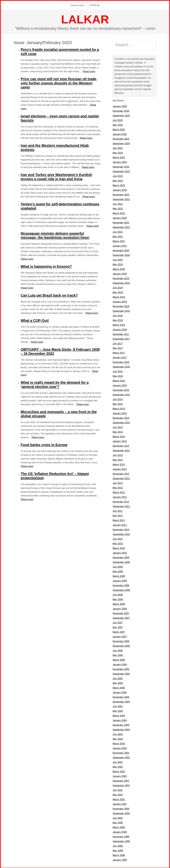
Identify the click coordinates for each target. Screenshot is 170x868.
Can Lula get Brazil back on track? (49, 295)
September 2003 (121, 729)
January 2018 (120, 329)
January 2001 (120, 804)
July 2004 (118, 706)
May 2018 (118, 320)
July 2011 (118, 511)
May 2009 (118, 571)
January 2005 (120, 692)
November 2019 (121, 278)
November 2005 (121, 669)
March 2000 (119, 827)
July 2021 (118, 232)
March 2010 (119, 548)
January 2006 (120, 664)
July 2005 (118, 678)
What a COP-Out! (35, 320)
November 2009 (121, 557)
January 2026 (120, 106)
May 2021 (118, 236)
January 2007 (120, 636)
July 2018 (118, 315)
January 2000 (120, 832)
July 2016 (118, 371)
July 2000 (118, 818)
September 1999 (121, 841)
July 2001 (118, 790)
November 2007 (121, 613)
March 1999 (119, 855)
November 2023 (121, 166)
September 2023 (121, 171)
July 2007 (118, 622)
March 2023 (119, 185)
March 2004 (119, 715)
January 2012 (120, 497)
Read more (89, 71)
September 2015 (121, 394)
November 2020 (121, 250)
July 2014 (118, 427)
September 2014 (121, 422)
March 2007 (119, 632)
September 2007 (121, 618)
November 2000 (121, 808)
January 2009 (120, 580)
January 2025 (120, 134)
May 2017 (118, 348)
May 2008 (118, 599)
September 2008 (121, 590)
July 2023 (118, 176)
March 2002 (119, 771)
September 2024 (121, 143)
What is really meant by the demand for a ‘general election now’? (55, 384)
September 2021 (121, 227)
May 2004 (118, 711)
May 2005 (118, 683)
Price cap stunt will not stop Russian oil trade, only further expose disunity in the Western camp (59, 83)
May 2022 (118, 208)
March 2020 (119, 269)
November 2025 (121, 111)
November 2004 (121, 697)
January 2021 (120, 245)
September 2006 (121, 646)
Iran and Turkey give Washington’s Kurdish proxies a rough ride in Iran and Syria (56, 176)
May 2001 (118, 794)
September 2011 (121, 506)
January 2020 (120, 273)
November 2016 (121, 362)
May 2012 (118, 487)
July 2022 (118, 204)
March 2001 (119, 799)
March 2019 (119, 297)
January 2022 (120, 218)
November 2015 (121, 390)
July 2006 (118, 650)
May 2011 (118, 515)
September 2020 (121, 255)
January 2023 (120, 190)
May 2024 (118, 152)
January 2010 (120, 552)
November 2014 (121, 418)
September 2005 (121, 673)
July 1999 (118, 846)
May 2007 (118, 627)
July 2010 (118, 539)
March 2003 (119, 743)
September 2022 (121, 199)
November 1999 (121, 836)
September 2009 (121, 562)
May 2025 (118, 125)
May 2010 (118, 543)
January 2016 (120, 385)
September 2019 (121, 283)
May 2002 (118, 766)
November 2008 (121, 585)
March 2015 (119, 408)
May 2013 (118, 459)
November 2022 (121, 194)
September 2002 (121, 757)
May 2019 (118, 292)
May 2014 (118, 432)
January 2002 (120, 776)
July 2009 (118, 566)
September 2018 (121, 311)
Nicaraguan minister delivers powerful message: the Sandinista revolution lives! (55, 235)
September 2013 (121, 450)
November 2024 (121, 138)
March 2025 (119, 129)
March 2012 (119, 492)
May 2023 (118, 180)
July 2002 (118, 762)
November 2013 (121, 445)
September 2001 (121, 785)
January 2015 (120, 413)
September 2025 (121, 115)
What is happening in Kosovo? (46, 266)
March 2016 (119, 380)
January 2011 (120, 525)
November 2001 (121, 780)
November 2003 (121, 725)
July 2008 (118, 594)
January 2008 (120, 608)
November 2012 (121, 473)
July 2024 (118, 148)
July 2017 (118, 343)
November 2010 (121, 529)
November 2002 (121, 753)
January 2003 (120, 748)
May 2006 (118, 655)
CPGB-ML (94, 5)
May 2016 (118, 376)
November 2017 (121, 334)
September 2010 (121, 534)
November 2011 (121, 501)
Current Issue (77, 5)
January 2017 (120, 357)
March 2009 (119, 576)
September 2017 (121, 338)
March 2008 (119, 604)
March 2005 (119, 687)
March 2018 (119, 325)
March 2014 (119, 436)
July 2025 (118, 120)
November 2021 (121, 222)
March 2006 (119, 659)
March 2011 (119, 520)
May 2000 (118, 822)
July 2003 (118, 734)
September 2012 (121, 478)
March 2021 (119, 241)
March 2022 (119, 213)
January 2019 (120, 301)
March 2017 (119, 352)
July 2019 (118, 287)
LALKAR (85, 19)
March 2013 (119, 464)
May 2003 (118, 739)
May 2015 (118, 404)
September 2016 (121, 366)
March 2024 (119, 157)
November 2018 (121, 306)
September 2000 (121, 813)
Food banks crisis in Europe (44, 444)
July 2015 (118, 399)
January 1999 (120, 859)
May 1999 (118, 850)
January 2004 (120, 720)
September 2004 (121, 701)
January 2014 (120, 441)
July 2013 (118, 455)
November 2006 (121, 641)
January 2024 (120, 162)
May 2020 (118, 264)
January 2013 (120, 469)
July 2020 (118, 259)
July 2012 (118, 483)
